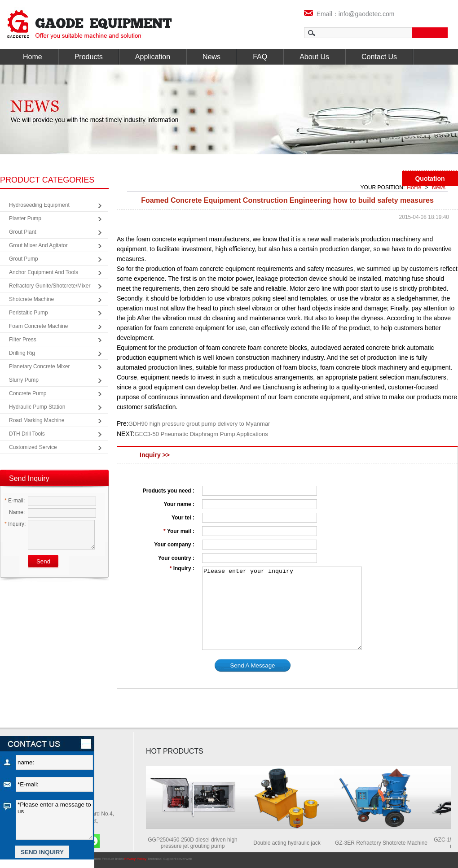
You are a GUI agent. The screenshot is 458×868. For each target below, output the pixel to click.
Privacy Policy (135, 859)
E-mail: (15, 501)
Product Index (113, 859)
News (211, 57)
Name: (15, 512)
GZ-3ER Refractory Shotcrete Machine (384, 843)
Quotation (430, 179)
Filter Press (23, 340)
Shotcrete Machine (31, 299)
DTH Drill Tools (27, 434)
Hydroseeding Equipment (39, 205)
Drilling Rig (22, 353)
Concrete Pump (28, 393)
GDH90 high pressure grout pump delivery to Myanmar (199, 424)
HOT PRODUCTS (175, 751)
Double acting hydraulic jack (289, 843)
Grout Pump (24, 259)
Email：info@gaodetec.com (349, 14)
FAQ (260, 57)
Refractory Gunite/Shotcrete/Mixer (50, 286)
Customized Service (33, 447)
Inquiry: (15, 524)
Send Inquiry (29, 478)
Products (89, 57)
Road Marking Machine (37, 420)
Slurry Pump (24, 380)
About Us (314, 57)
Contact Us (379, 57)
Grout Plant (23, 232)
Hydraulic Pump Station (37, 407)
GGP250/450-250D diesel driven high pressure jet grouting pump (195, 843)
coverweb (185, 859)
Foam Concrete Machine (38, 326)
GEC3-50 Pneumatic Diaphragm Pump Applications (201, 434)
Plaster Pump (25, 218)
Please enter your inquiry (282, 608)
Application (153, 57)
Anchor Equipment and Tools (44, 272)
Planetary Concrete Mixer (39, 366)
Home (33, 57)
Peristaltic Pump (29, 313)
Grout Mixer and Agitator (38, 245)
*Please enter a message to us (54, 820)
